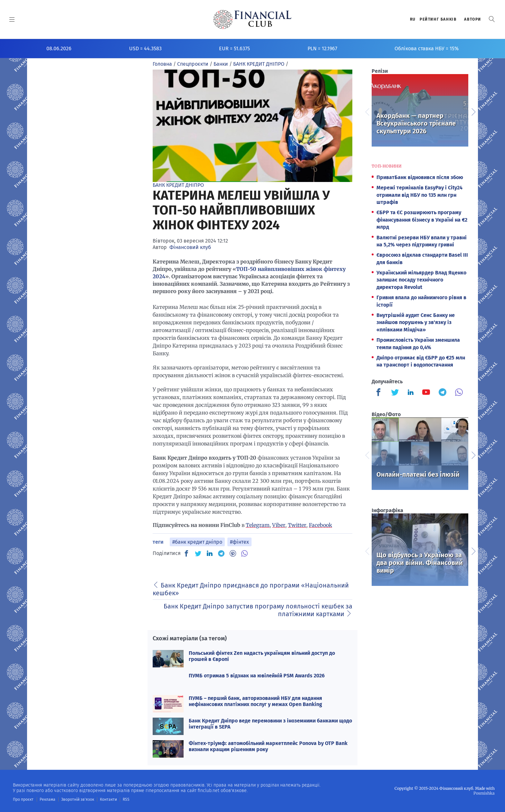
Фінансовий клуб (190, 247)
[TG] (221, 553)
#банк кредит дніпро (197, 542)
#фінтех (239, 542)
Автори (473, 19)
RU (413, 19)
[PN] (233, 553)
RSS (125, 799)
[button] (492, 19)
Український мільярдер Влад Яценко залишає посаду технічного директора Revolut (421, 280)
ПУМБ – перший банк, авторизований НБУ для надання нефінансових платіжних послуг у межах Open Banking (255, 701)
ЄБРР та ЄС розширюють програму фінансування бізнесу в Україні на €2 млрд (422, 220)
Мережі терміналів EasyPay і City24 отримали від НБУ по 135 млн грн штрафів (419, 195)
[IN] (210, 554)
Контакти (107, 799)
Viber (279, 525)
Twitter (297, 525)
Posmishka (484, 793)
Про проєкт (23, 799)
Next (473, 111)
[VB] (244, 553)
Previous (367, 111)
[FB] (186, 553)
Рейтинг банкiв (438, 19)
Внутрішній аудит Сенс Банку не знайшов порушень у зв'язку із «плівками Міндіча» (416, 322)
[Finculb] (380, 393)
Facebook (320, 525)
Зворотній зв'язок (77, 799)
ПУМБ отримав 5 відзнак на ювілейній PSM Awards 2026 (257, 676)
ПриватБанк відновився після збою (420, 177)
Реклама (47, 799)
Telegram (258, 525)
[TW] (198, 553)
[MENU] (12, 19)
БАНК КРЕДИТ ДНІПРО (178, 185)
